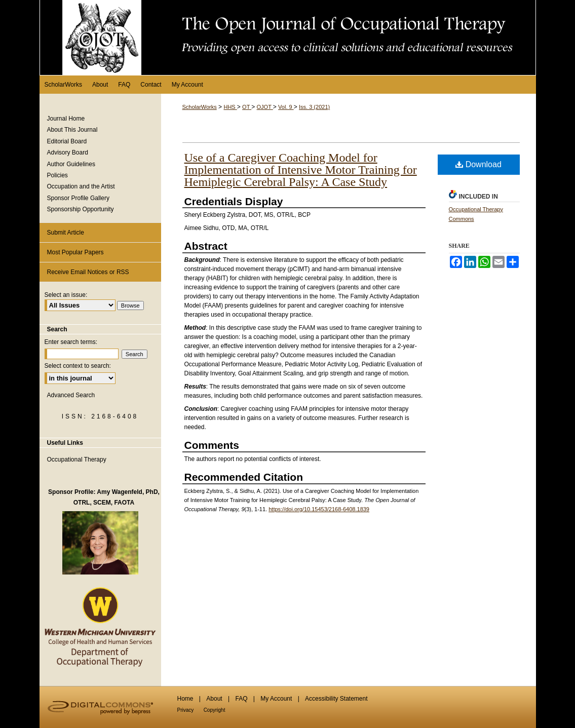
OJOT (265, 107)
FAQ (241, 699)
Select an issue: (66, 295)
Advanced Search (71, 395)
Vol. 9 (286, 107)
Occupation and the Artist (81, 186)
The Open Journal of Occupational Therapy (288, 37)
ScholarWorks (200, 107)
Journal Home (66, 119)
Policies (58, 175)
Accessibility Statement (336, 699)
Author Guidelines (71, 164)
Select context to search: (78, 366)
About (214, 699)
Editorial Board (67, 141)
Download (478, 164)
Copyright (215, 710)
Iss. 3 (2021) (314, 107)
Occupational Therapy (77, 459)
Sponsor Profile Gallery (78, 198)
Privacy (186, 710)
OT (247, 107)
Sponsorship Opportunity (81, 209)
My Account (276, 699)
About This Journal (72, 130)
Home (185, 699)
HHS (230, 107)
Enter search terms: (71, 342)
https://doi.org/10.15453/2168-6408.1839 (319, 509)
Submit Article (66, 233)
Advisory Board (68, 152)
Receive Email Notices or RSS (88, 272)
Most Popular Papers (75, 252)
